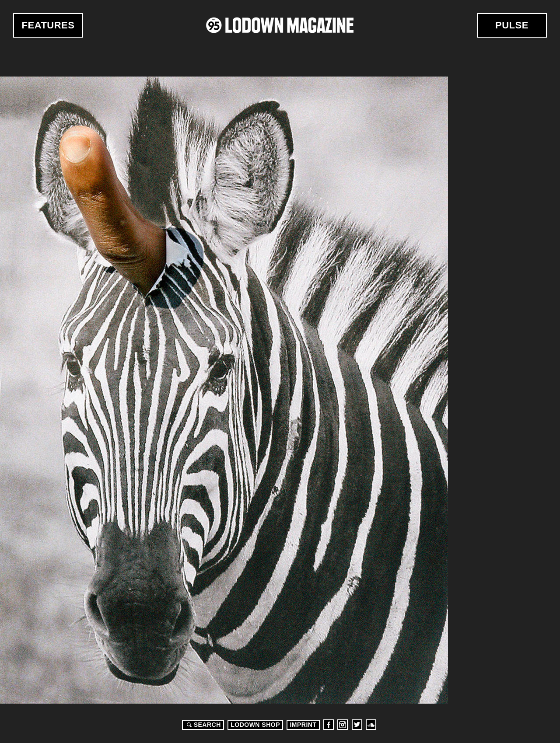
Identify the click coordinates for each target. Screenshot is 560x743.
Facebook (329, 725)
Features (48, 25)
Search (203, 725)
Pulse (512, 25)
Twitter (357, 725)
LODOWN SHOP (255, 725)
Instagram (343, 725)
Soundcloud (371, 725)
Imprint (303, 725)
